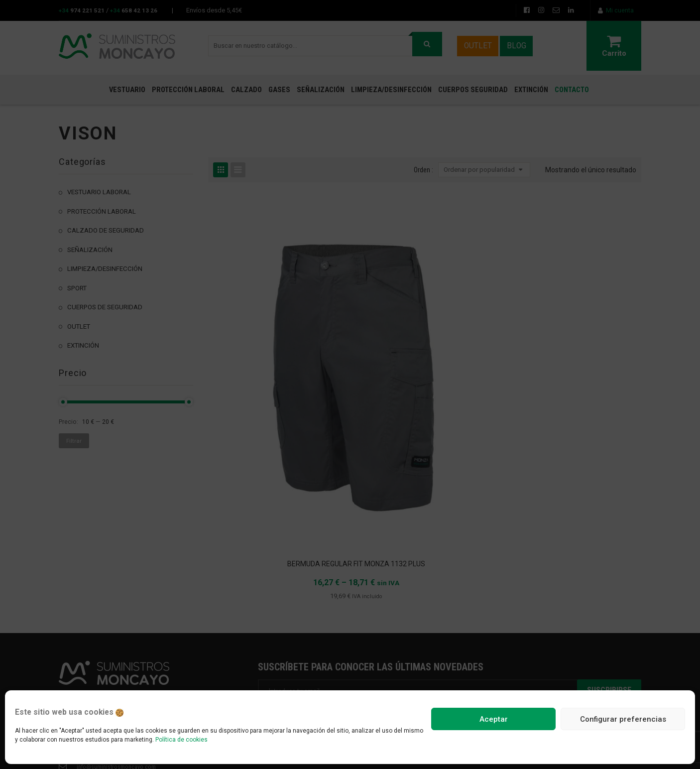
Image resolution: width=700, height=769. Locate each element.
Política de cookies (181, 740)
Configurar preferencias (623, 719)
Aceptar (494, 719)
